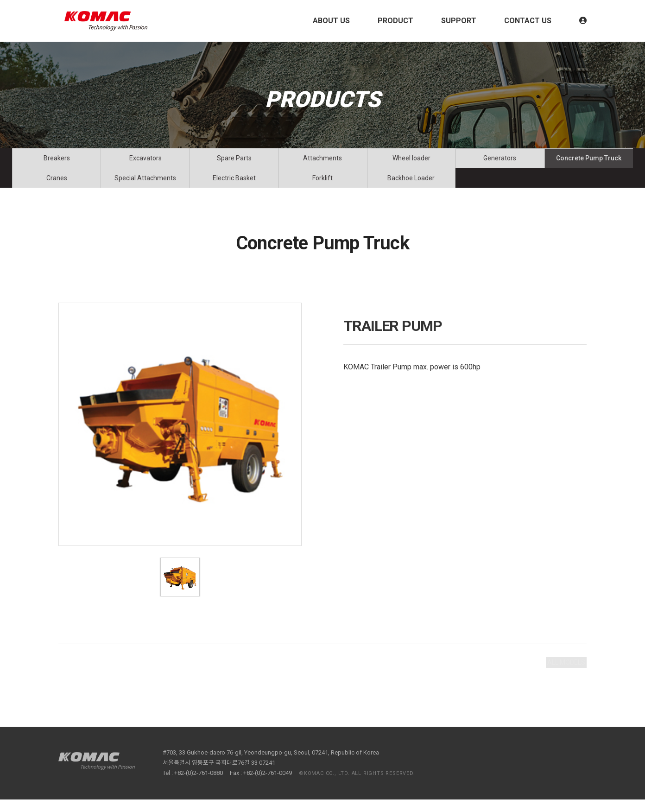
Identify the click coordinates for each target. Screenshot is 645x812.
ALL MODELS (558, 679)
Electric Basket (234, 187)
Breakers (57, 161)
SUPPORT (459, 21)
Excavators (145, 161)
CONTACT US (528, 21)
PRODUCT (395, 21)
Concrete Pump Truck (589, 161)
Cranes (57, 187)
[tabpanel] (180, 437)
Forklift (322, 187)
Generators (500, 161)
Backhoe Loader (411, 187)
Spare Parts (234, 161)
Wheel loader (411, 161)
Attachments (322, 161)
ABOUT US (331, 21)
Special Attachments (145, 187)
